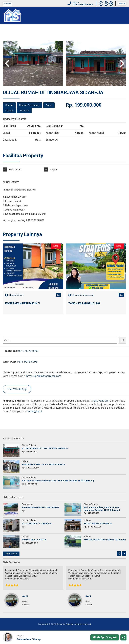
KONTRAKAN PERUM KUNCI (23, 303)
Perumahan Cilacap (29, 639)
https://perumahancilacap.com (44, 376)
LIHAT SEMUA (11, 554)
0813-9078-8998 (28, 351)
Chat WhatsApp (17, 389)
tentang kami (34, 411)
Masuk (122, 4)
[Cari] (122, 340)
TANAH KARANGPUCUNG (84, 303)
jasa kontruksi (101, 401)
